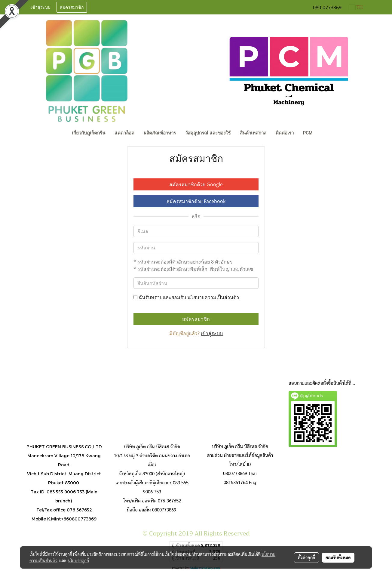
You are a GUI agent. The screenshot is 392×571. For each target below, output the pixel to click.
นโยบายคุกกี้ (78, 560)
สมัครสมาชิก (72, 7)
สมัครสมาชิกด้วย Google (196, 184)
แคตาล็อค (124, 133)
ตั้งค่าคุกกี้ (306, 557)
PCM (308, 133)
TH (356, 7)
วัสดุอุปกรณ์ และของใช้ (208, 133)
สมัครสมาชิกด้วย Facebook (196, 201)
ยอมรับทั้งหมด (338, 557)
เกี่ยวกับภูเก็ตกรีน (89, 133)
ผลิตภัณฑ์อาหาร (160, 133)
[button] (323, 134)
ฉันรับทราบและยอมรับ (186, 297)
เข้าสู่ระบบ (41, 7)
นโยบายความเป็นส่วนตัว (213, 297)
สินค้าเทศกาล (253, 133)
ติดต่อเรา (285, 133)
